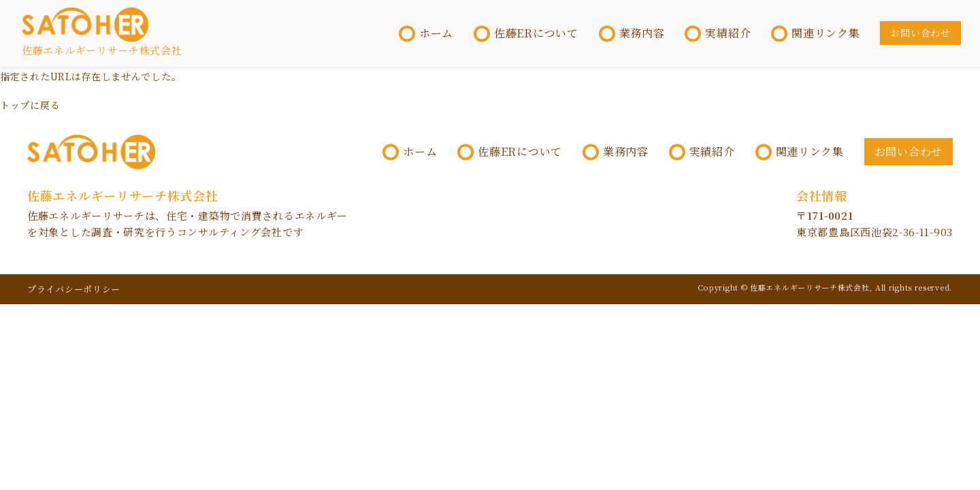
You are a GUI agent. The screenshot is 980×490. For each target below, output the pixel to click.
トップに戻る (30, 106)
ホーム (435, 34)
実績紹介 (727, 34)
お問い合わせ (919, 33)
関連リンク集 (825, 34)
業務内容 (641, 34)
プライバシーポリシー (74, 291)
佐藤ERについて (535, 34)
